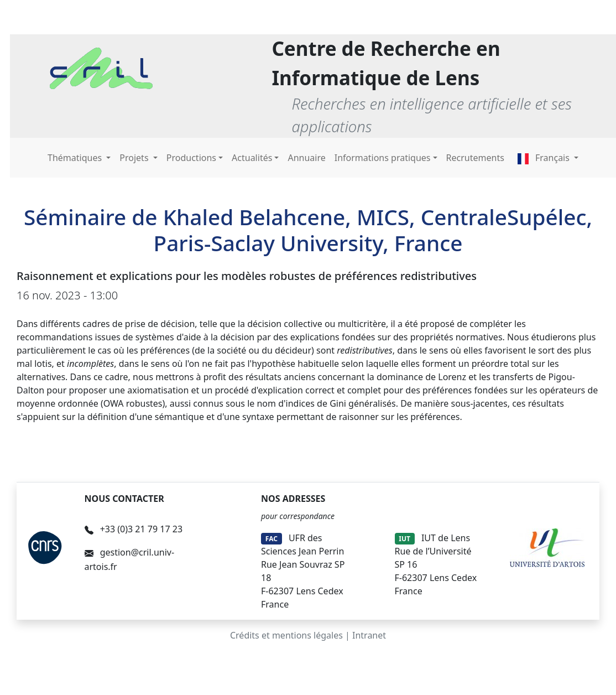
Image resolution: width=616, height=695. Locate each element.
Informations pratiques (383, 158)
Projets (135, 158)
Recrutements (475, 158)
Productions (191, 158)
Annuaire (306, 158)
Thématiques (76, 158)
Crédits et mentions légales (286, 635)
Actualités (252, 158)
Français (545, 158)
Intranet (369, 635)
